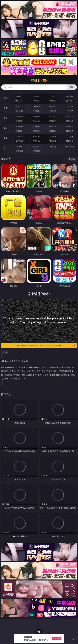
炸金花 (36, 101)
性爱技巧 (70, 141)
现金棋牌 (53, 101)
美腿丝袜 (19, 131)
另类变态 (70, 121)
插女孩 (19, 147)
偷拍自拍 (36, 116)
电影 (5, 118)
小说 (5, 138)
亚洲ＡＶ (19, 106)
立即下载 (56, 638)
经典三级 (36, 121)
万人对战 (53, 96)
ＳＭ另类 (70, 111)
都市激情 (19, 136)
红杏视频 (19, 151)
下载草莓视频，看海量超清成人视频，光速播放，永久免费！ (45, 345)
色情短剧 (36, 151)
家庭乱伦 (36, 136)
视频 (5, 108)
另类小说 (36, 141)
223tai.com (39, 81)
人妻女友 (53, 136)
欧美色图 (53, 126)
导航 (5, 148)
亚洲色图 (36, 126)
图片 (5, 128)
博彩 (5, 98)
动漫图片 (70, 126)
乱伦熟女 (53, 121)
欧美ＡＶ (53, 106)
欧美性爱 (70, 116)
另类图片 (70, 131)
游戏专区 (70, 96)
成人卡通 (53, 116)
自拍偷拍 (36, 106)
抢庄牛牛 (70, 101)
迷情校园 (19, 141)
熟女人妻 (19, 111)
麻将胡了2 (19, 101)
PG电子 (19, 96)
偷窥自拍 (19, 126)
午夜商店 (36, 147)
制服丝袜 (19, 121)
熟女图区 (53, 131)
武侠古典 (70, 136)
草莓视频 (53, 147)
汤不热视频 (70, 147)
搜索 (72, 87)
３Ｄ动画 (70, 106)
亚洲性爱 (19, 116)
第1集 (5, 352)
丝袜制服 (36, 111)
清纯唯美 (36, 131)
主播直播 (53, 111)
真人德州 (36, 96)
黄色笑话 (53, 141)
